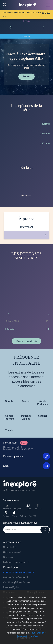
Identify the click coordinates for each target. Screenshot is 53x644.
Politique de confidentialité (15, 577)
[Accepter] (22, 636)
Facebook (38, 507)
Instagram (7, 507)
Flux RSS (33, 516)
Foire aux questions (27, 456)
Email (27, 466)
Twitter (6, 514)
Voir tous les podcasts (27, 341)
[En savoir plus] (39, 633)
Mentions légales (11, 587)
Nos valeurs (9, 557)
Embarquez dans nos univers (16, 562)
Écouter (27, 76)
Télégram (18, 509)
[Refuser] (35, 636)
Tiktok (14, 514)
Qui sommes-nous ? (12, 552)
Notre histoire (9, 547)
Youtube (28, 507)
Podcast (23, 516)
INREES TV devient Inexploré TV (19, 572)
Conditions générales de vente (17, 582)
